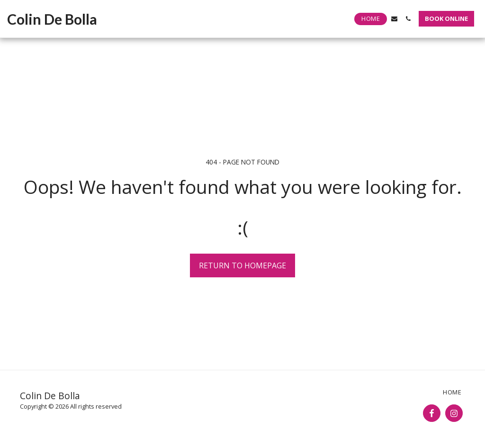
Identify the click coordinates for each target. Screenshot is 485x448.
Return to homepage (242, 265)
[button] (394, 19)
